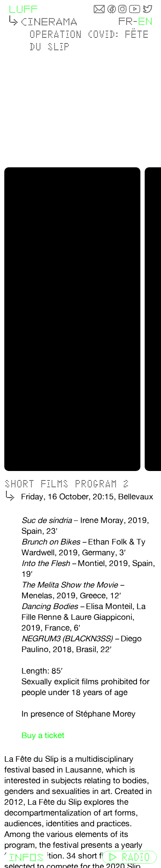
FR (125, 21)
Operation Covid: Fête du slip (89, 40)
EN (145, 21)
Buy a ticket (43, 732)
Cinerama (49, 22)
